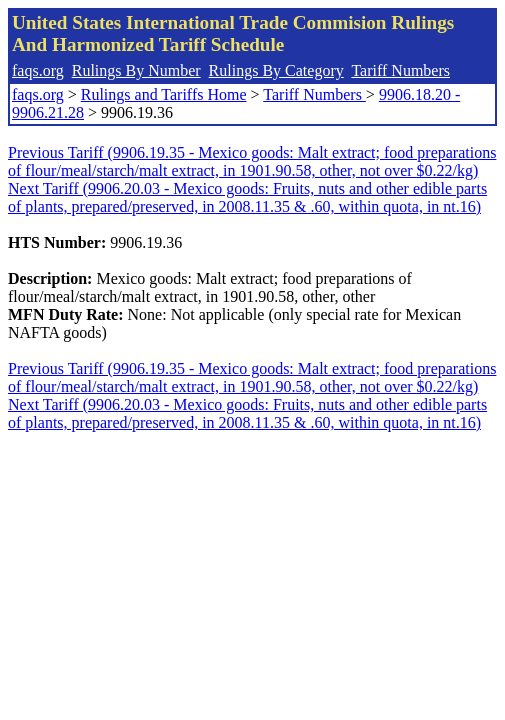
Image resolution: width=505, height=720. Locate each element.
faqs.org (38, 70)
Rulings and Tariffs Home (164, 94)
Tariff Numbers (400, 70)
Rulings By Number (136, 70)
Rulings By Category (276, 70)
